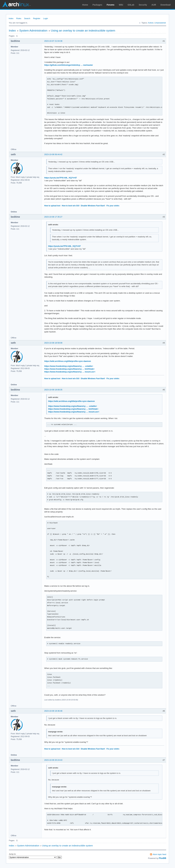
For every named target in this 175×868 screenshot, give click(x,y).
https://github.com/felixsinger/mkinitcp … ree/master (69, 65)
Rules (19, 18)
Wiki (121, 5)
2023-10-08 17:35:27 (53, 217)
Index (11, 18)
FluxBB (163, 858)
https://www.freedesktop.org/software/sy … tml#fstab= (69, 369)
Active (151, 23)
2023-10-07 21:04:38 (53, 41)
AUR (154, 5)
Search (27, 18)
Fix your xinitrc (113, 206)
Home (85, 5)
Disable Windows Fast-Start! (93, 206)
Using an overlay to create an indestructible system (83, 31)
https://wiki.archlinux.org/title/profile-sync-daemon (68, 361)
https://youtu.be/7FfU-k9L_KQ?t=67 (61, 178)
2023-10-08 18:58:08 (53, 343)
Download (166, 5)
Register (37, 18)
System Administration (33, 31)
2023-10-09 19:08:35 (53, 390)
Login (46, 18)
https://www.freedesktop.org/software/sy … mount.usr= (70, 372)
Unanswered (160, 23)
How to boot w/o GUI (71, 206)
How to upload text (52, 206)
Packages (97, 5)
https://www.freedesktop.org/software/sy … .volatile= (69, 366)
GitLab (131, 5)
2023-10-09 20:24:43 (53, 760)
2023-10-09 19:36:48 (53, 711)
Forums (110, 5)
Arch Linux (16, 4)
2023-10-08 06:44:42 (53, 154)
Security (143, 5)
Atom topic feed (159, 854)
